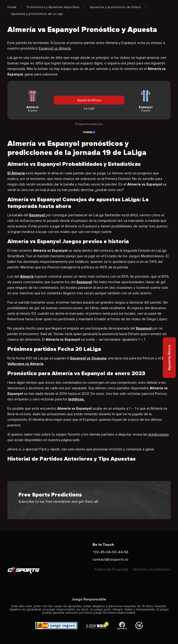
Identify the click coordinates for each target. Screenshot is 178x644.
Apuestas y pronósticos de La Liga (37, 14)
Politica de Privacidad (111, 569)
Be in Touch (103, 545)
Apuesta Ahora (89, 100)
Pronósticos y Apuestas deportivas (53, 7)
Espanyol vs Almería (55, 48)
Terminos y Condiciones (152, 569)
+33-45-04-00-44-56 (110, 552)
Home (12, 7)
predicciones (159, 434)
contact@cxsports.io (110, 559)
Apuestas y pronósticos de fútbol (115, 7)
